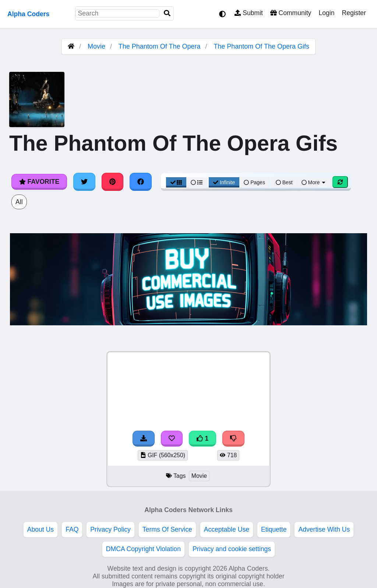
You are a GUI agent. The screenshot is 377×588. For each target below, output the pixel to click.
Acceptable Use (227, 529)
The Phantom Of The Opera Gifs (261, 46)
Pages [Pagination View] (254, 182)
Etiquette (274, 529)
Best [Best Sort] (284, 182)
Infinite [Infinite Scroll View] (224, 182)
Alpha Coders (28, 14)
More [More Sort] (314, 182)
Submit (249, 13)
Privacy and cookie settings (232, 549)
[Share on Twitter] (84, 182)
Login (326, 13)
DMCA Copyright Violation (143, 549)
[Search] (167, 13)
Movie (96, 46)
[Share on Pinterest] (113, 182)
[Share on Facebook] (141, 182)
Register (354, 13)
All (19, 202)
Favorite (39, 182)
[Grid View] (176, 182)
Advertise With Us (324, 529)
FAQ (72, 529)
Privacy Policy (110, 529)
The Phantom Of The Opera (160, 46)
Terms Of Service (167, 529)
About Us (40, 529)
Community (291, 13)
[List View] (197, 182)
